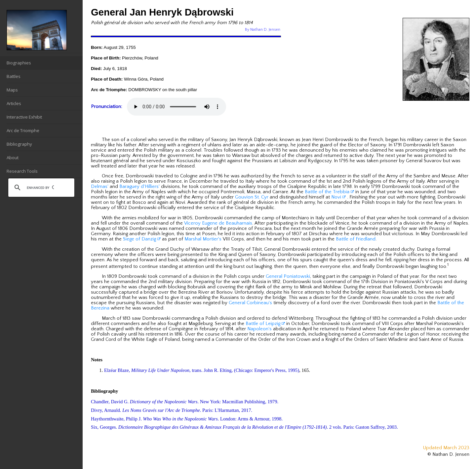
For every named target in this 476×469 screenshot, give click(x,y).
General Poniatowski (288, 276)
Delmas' (100, 187)
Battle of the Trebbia (329, 192)
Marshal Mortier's (203, 239)
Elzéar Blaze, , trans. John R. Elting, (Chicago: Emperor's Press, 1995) (202, 370)
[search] (40, 188)
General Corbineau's (250, 303)
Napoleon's (259, 329)
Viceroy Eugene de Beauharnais (218, 223)
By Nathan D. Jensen (263, 30)
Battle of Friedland (356, 239)
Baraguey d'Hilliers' (139, 187)
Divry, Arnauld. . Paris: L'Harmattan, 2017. (172, 410)
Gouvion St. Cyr (252, 197)
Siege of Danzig (142, 239)
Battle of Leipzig (265, 324)
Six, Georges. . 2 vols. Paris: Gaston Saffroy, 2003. (244, 427)
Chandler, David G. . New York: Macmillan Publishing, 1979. (185, 402)
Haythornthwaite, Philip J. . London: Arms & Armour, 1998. (187, 419)
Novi (338, 197)
